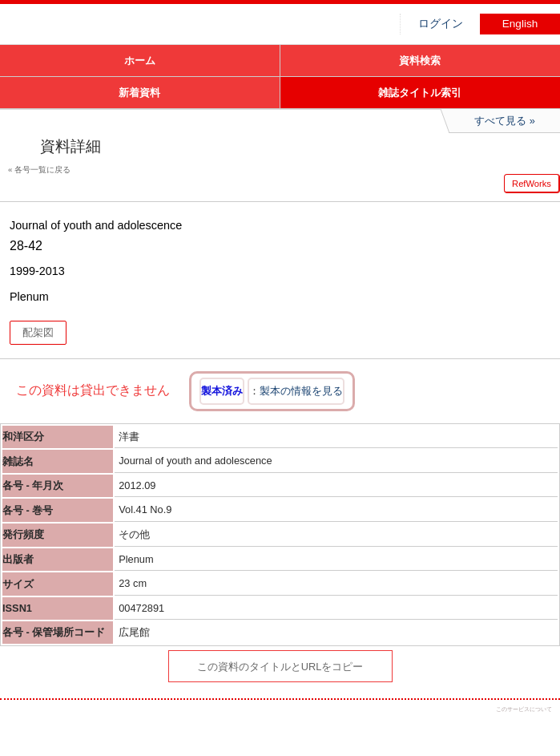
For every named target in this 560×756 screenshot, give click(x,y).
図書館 (120, 28)
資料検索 (420, 61)
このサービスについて (524, 709)
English (520, 24)
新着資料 (139, 93)
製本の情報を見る (301, 391)
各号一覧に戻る (42, 170)
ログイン (441, 24)
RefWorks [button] (532, 184)
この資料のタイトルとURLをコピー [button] (280, 667)
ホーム (140, 61)
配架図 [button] (38, 332)
